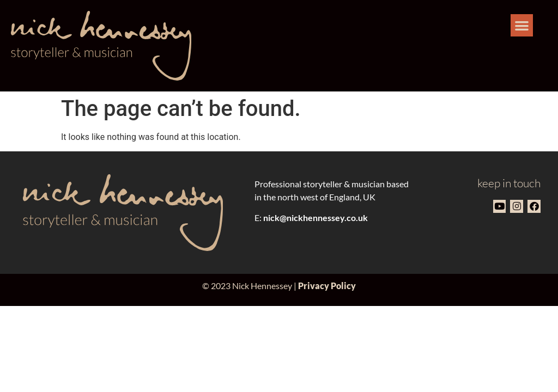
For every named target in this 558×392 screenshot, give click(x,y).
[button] (522, 25)
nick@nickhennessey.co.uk (316, 218)
